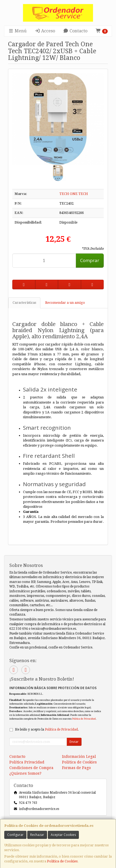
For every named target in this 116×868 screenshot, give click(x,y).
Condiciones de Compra (31, 768)
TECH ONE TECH (74, 194)
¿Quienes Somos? (25, 773)
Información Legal (79, 756)
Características (24, 303)
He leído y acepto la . (47, 729)
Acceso (45, 31)
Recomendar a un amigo (65, 303)
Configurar (15, 835)
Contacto (75, 31)
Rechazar (37, 835)
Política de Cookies (62, 861)
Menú (17, 31)
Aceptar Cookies (63, 835)
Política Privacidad (27, 762)
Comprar (90, 260)
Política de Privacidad (84, 719)
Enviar (74, 742)
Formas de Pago (76, 768)
